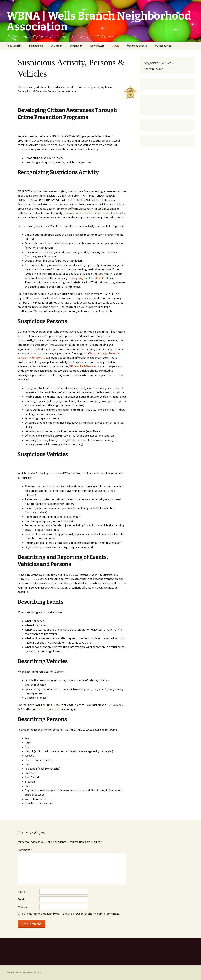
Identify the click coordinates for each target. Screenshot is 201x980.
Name (22, 892)
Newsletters (97, 46)
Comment (25, 850)
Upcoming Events (137, 46)
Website (23, 907)
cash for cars (45, 709)
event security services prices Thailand (98, 213)
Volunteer (56, 46)
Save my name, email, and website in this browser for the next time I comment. (71, 914)
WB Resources (163, 46)
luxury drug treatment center (88, 278)
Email (22, 899)
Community (76, 46)
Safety (116, 46)
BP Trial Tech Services (83, 366)
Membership (36, 46)
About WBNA (14, 46)
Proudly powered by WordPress (24, 973)
